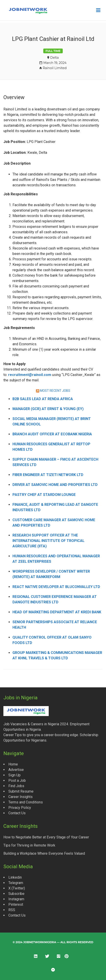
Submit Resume (21, 791)
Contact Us (17, 813)
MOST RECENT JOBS (55, 391)
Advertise (16, 770)
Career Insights (20, 797)
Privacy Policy (20, 808)
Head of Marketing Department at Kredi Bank (57, 612)
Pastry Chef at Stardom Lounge (44, 495)
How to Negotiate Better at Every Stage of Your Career (46, 837)
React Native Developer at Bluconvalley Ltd (56, 587)
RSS (12, 910)
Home (13, 764)
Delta (54, 58)
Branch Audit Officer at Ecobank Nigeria (52, 434)
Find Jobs (16, 786)
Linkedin (15, 877)
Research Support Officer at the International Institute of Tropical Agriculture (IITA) (48, 541)
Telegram (16, 883)
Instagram (16, 899)
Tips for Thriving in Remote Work (29, 845)
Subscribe (16, 894)
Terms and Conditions (26, 802)
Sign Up (14, 775)
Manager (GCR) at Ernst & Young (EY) (48, 409)
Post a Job (17, 780)
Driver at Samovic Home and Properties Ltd (55, 485)
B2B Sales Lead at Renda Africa (43, 399)
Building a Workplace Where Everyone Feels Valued (44, 853)
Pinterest (16, 904)
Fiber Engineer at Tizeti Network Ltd (48, 475)
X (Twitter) (17, 888)
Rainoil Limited (55, 68)
